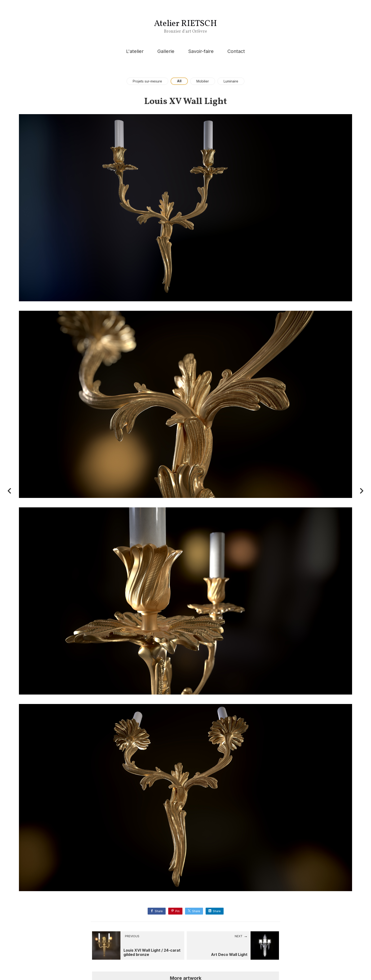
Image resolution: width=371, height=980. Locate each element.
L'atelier (135, 51)
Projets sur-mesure (147, 81)
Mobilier (203, 81)
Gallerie (166, 51)
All (179, 81)
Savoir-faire (201, 51)
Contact (236, 51)
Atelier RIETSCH (185, 24)
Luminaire (231, 81)
